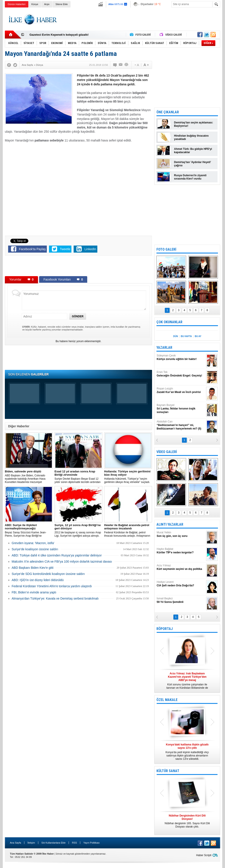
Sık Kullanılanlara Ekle (53, 843)
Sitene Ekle (62, 4)
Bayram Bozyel (181, 409)
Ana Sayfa (15, 843)
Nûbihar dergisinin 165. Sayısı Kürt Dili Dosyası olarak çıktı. (187, 821)
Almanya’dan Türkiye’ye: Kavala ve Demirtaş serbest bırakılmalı (55, 598)
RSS (74, 843)
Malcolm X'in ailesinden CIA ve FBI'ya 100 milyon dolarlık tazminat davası (62, 562)
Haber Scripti (204, 855)
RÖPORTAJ (165, 629)
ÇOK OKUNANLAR (169, 322)
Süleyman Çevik (181, 357)
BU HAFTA (186, 336)
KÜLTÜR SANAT (168, 771)
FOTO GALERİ (166, 249)
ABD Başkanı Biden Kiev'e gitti (33, 568)
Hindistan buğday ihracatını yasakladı (191, 137)
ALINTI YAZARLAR (170, 524)
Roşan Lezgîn (181, 390)
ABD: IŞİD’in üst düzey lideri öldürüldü (38, 580)
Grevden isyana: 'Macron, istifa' (33, 543)
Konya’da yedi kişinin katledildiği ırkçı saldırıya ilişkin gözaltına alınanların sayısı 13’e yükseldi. (187, 752)
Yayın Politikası (91, 843)
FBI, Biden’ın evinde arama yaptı (34, 592)
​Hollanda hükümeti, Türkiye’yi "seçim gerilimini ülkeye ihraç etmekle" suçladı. (128, 477)
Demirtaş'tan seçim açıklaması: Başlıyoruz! (194, 124)
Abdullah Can (181, 425)
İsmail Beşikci (181, 600)
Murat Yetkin (181, 534)
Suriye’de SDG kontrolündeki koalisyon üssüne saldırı (48, 574)
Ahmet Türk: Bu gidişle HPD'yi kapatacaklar (193, 151)
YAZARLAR (164, 348)
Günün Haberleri (17, 4)
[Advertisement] (140, 20)
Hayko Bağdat (181, 551)
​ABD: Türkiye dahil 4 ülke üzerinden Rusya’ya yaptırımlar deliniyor (57, 555)
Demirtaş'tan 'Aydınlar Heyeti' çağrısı (192, 164)
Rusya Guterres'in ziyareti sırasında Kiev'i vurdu (190, 177)
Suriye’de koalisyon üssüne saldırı (35, 549)
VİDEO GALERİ (167, 452)
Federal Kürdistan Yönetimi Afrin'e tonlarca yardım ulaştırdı (52, 586)
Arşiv (47, 4)
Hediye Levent (181, 584)
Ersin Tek (181, 374)
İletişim (31, 843)
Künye (35, 4)
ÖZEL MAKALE (167, 700)
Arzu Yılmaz (181, 567)
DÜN (176, 336)
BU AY (198, 336)
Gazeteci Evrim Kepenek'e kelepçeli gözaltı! (59, 35)
